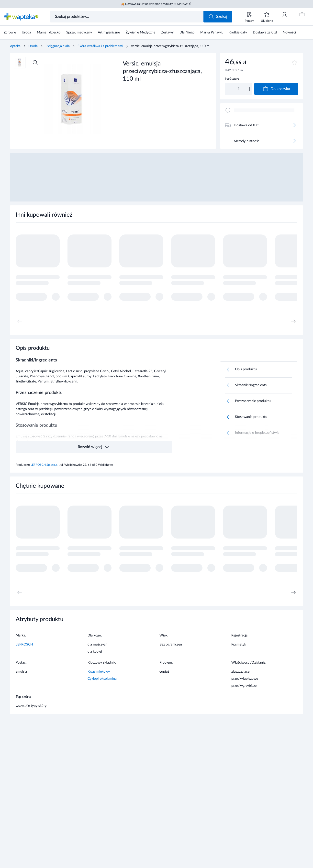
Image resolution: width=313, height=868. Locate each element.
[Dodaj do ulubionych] (294, 63)
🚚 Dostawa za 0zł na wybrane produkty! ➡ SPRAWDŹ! (156, 4)
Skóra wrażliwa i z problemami (100, 46)
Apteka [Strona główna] (15, 46)
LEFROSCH (24, 645)
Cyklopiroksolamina (102, 679)
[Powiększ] (35, 63)
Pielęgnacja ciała (58, 46)
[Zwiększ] (249, 89)
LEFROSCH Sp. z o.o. (45, 465)
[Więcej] (294, 125)
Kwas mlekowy (99, 672)
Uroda (33, 46)
